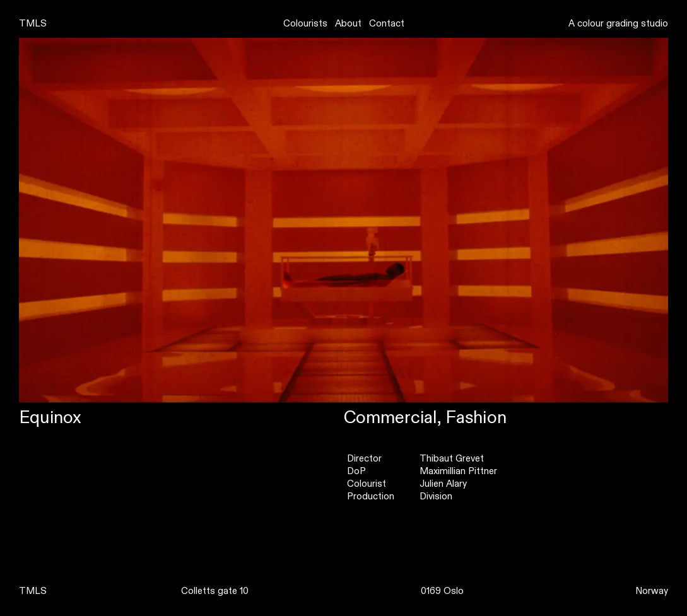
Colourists (305, 24)
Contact (387, 24)
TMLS (33, 23)
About (348, 24)
